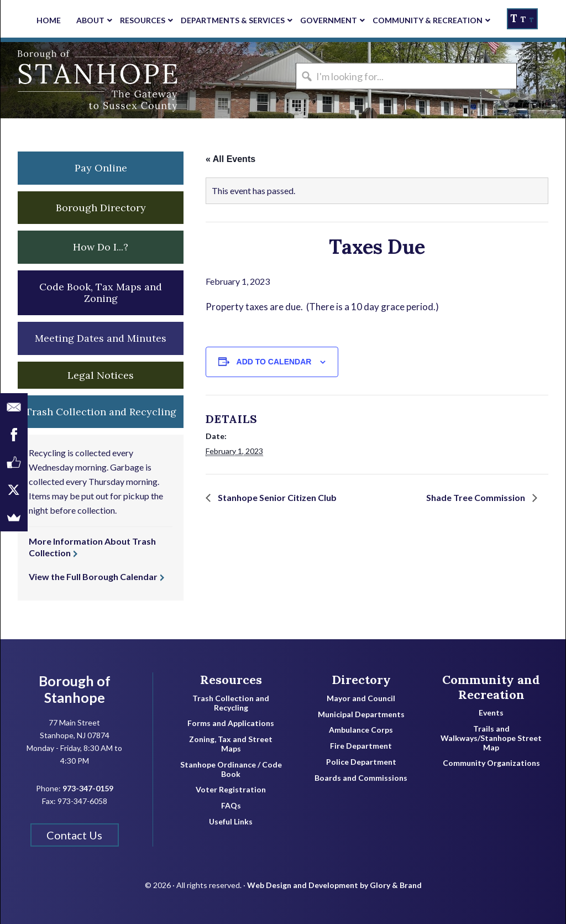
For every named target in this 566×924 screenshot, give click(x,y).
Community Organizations (491, 763)
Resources (231, 680)
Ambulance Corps (361, 730)
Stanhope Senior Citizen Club (276, 497)
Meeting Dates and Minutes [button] (101, 338)
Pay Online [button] (101, 168)
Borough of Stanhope (83, 80)
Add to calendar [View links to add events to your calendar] (274, 362)
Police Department (361, 762)
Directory (361, 680)
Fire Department (361, 746)
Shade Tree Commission (476, 497)
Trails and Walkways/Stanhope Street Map (491, 738)
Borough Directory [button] (101, 208)
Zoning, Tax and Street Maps (231, 744)
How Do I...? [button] (101, 247)
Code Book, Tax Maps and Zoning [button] (101, 293)
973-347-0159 (88, 788)
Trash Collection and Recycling (231, 703)
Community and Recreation (491, 687)
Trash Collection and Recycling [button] (101, 412)
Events (491, 713)
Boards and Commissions (361, 778)
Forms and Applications (231, 723)
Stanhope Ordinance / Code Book (231, 769)
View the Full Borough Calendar (93, 576)
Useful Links (231, 822)
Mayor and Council (361, 698)
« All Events (230, 159)
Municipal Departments (361, 714)
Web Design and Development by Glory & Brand (334, 885)
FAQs (231, 806)
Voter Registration (231, 790)
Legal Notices (101, 375)
